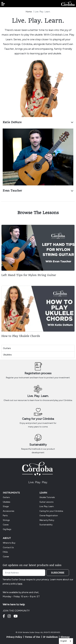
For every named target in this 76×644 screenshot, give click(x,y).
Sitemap (65, 637)
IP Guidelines (50, 637)
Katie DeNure (38, 122)
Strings (6, 520)
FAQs (5, 552)
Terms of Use (32, 637)
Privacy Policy (14, 637)
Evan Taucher (38, 191)
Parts (5, 516)
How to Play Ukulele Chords (21, 336)
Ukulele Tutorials (47, 497)
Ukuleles (7, 355)
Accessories (9, 511)
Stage (6, 506)
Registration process (38, 373)
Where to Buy (9, 543)
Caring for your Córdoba (38, 419)
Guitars (7, 348)
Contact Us (8, 547)
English (64, 641)
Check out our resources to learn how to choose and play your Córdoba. (38, 400)
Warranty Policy (47, 520)
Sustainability (38, 445)
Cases (6, 525)
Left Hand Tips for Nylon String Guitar (29, 275)
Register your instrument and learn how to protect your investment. (38, 378)
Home (29, 12)
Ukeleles (7, 502)
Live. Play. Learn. (38, 396)
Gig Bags (7, 529)
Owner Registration (49, 516)
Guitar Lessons (46, 502)
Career (6, 557)
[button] (3, 4)
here (20, 584)
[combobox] (66, 641)
